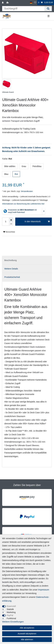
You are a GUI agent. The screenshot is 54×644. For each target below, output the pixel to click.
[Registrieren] (8, 3)
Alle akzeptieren (27, 628)
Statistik (10, 609)
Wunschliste (9, 232)
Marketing (11, 612)
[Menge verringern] (11, 224)
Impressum (44, 590)
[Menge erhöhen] (11, 220)
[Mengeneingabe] (6, 222)
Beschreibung (11, 260)
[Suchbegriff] (23, 9)
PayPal (10, 615)
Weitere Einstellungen (13, 622)
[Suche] (48, 9)
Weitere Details (11, 269)
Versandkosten (27, 191)
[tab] (27, 260)
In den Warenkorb (37, 222)
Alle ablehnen (27, 640)
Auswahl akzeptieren (27, 634)
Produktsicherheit (12, 277)
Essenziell (11, 606)
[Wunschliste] (35, 3)
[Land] (31, 3)
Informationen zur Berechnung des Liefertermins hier (23, 204)
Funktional (11, 618)
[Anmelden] (3, 3)
